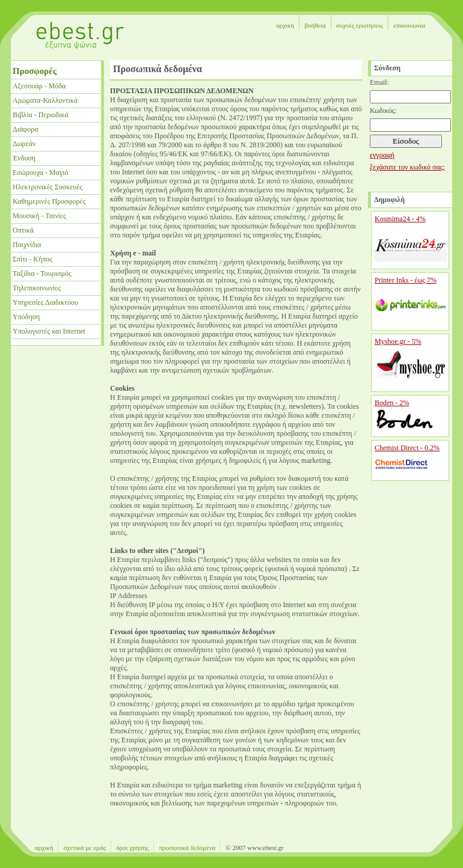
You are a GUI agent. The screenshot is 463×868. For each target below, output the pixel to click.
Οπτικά (23, 230)
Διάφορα (25, 129)
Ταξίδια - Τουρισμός (42, 274)
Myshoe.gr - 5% (398, 341)
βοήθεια (315, 25)
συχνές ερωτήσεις (360, 25)
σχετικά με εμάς (84, 848)
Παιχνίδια (27, 245)
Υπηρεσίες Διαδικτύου (45, 302)
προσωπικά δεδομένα (187, 848)
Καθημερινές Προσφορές (49, 201)
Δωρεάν (24, 144)
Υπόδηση (26, 317)
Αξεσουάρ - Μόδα (39, 86)
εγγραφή (382, 155)
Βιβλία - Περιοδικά (41, 115)
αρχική (285, 25)
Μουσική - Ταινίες (39, 216)
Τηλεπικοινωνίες (37, 288)
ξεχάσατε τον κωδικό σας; (407, 167)
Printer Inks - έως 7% (406, 280)
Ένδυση (24, 158)
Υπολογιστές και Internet (49, 331)
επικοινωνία (409, 25)
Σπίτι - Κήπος (32, 259)
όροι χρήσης (132, 848)
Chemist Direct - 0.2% (407, 448)
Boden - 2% (392, 403)
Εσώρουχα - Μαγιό (40, 173)
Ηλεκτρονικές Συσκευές (48, 187)
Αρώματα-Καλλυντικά (45, 100)
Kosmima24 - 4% (400, 219)
